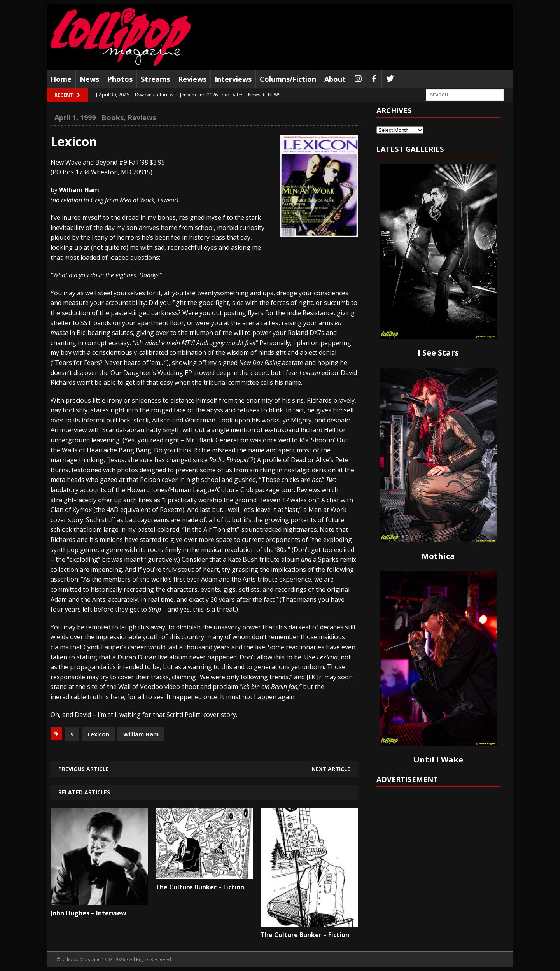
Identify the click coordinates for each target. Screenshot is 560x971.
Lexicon (98, 734)
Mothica (438, 556)
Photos (120, 79)
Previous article (84, 769)
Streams (155, 79)
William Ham (141, 734)
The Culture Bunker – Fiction (200, 887)
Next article (331, 769)
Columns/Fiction (288, 79)
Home (61, 79)
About (335, 79)
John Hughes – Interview (88, 913)
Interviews (233, 79)
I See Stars (438, 353)
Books (113, 117)
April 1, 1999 (75, 117)
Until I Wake (438, 760)
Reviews (192, 79)
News (89, 79)
